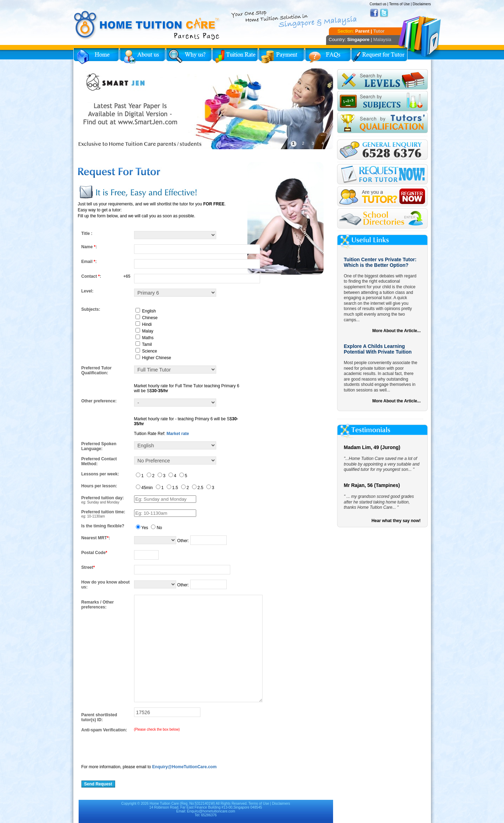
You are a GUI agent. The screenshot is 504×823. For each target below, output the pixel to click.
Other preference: (99, 401)
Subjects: (91, 309)
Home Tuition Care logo (147, 25)
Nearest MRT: (96, 538)
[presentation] (135, 746)
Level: (88, 291)
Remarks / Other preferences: (98, 605)
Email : (89, 262)
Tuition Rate (235, 56)
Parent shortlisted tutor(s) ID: (99, 717)
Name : (89, 247)
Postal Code (94, 553)
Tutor (379, 31)
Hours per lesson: (99, 486)
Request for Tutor (379, 56)
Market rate (178, 434)
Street (88, 567)
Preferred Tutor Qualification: (97, 370)
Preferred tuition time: (103, 512)
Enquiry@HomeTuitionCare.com (185, 767)
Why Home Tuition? (189, 56)
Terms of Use (400, 4)
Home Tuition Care (164, 804)
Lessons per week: (100, 474)
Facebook (374, 13)
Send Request (98, 784)
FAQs (328, 56)
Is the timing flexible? (103, 526)
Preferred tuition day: (103, 498)
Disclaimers (422, 4)
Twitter (384, 13)
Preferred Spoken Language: (99, 446)
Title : (87, 233)
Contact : (91, 276)
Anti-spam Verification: (104, 730)
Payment (281, 56)
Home (96, 56)
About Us (142, 56)
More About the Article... (397, 331)
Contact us (378, 4)
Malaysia (382, 39)
